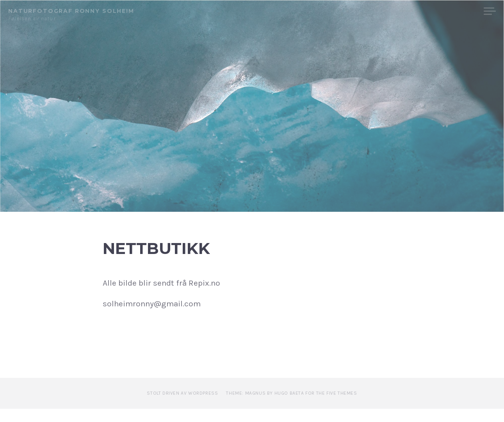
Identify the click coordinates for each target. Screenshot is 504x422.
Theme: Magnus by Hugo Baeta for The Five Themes (291, 406)
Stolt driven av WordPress (182, 406)
